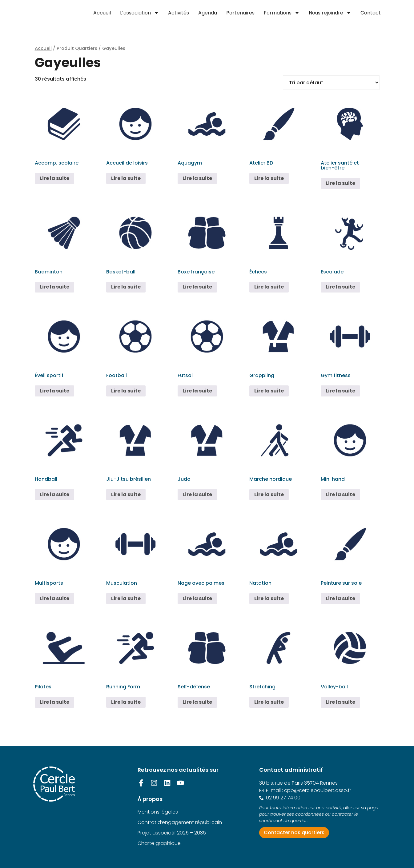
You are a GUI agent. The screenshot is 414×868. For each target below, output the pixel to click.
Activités (179, 13)
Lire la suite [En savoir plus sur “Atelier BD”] (269, 178)
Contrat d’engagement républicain (180, 822)
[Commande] (331, 83)
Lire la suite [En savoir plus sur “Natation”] (269, 598)
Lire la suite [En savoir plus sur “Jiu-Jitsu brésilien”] (126, 494)
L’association (139, 13)
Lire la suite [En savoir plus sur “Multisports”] (54, 598)
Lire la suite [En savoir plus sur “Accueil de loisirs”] (126, 178)
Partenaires (240, 13)
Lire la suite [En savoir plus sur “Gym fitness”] (340, 391)
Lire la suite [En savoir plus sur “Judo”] (197, 494)
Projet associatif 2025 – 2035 (172, 833)
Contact (371, 13)
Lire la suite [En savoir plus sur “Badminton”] (54, 287)
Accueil (102, 13)
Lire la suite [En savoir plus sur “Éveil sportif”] (54, 391)
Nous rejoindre (330, 13)
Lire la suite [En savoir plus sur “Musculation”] (126, 598)
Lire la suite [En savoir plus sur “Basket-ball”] (126, 287)
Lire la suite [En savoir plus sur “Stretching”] (269, 702)
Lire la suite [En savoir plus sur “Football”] (126, 391)
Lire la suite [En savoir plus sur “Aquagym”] (197, 178)
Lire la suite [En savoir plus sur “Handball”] (54, 494)
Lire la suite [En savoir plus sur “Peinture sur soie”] (340, 598)
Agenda (208, 13)
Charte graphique (159, 843)
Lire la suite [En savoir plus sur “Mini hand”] (340, 494)
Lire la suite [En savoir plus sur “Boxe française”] (197, 287)
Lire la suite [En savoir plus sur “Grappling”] (269, 391)
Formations (282, 13)
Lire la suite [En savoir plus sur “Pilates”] (54, 702)
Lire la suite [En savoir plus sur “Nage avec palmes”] (197, 598)
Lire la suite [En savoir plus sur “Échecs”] (269, 287)
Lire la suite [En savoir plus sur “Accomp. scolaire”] (54, 178)
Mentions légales (158, 812)
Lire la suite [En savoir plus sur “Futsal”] (197, 391)
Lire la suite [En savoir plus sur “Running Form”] (126, 702)
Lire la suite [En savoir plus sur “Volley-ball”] (340, 702)
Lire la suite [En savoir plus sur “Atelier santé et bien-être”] (340, 183)
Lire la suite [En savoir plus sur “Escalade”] (340, 287)
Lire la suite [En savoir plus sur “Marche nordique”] (269, 494)
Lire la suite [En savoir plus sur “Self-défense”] (197, 702)
